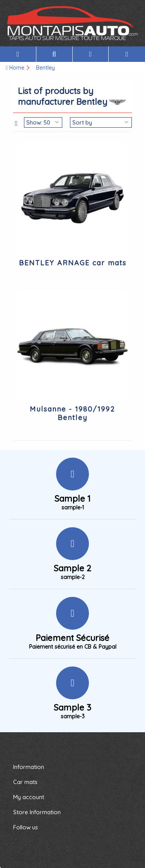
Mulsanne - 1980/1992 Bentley (72, 413)
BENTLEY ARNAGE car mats (73, 263)
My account (29, 797)
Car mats (25, 782)
